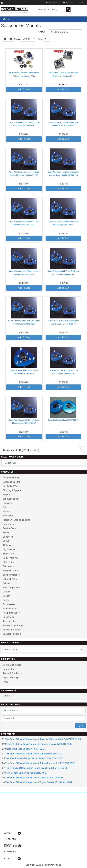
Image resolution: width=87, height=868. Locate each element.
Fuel (5, 507)
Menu (6, 19)
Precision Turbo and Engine (16, 520)
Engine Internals (11, 571)
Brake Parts (9, 554)
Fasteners (8, 503)
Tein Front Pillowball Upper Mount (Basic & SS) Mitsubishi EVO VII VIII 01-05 (43, 739)
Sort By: (17, 39)
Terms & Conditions (13, 673)
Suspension (9, 617)
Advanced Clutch (11, 478)
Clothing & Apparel (12, 490)
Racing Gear (9, 604)
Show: (40, 39)
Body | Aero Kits (11, 558)
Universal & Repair (12, 634)
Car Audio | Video (11, 486)
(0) (68, 2)
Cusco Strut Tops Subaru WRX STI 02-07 (63, 420)
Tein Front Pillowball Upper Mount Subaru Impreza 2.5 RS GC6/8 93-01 (40, 763)
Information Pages (12, 665)
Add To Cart (24, 89)
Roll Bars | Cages (11, 613)
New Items (8, 516)
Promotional (9, 524)
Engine (6, 495)
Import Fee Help (11, 678)
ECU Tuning (9, 562)
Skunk (6, 533)
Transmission (10, 621)
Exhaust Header (11, 499)
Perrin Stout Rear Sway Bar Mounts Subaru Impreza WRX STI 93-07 (39, 744)
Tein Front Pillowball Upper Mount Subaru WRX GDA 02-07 (34, 754)
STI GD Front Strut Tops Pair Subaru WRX (26, 773)
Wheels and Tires (11, 630)
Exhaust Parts (10, 579)
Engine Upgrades (11, 575)
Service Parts (9, 528)
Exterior (7, 583)
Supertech (8, 537)
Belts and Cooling (12, 482)
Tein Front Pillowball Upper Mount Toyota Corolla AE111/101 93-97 (39, 782)
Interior (6, 596)
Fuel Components (12, 587)
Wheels (6, 541)
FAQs (5, 682)
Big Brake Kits (10, 549)
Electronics (8, 566)
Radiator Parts (10, 609)
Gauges (7, 592)
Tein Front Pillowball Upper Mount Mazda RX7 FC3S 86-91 (34, 778)
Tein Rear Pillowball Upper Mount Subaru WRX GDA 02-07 (34, 758)
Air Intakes (8, 545)
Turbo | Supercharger (13, 625)
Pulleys (6, 600)
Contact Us (8, 669)
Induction (7, 511)
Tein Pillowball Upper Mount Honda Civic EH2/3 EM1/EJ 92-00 (36, 768)
